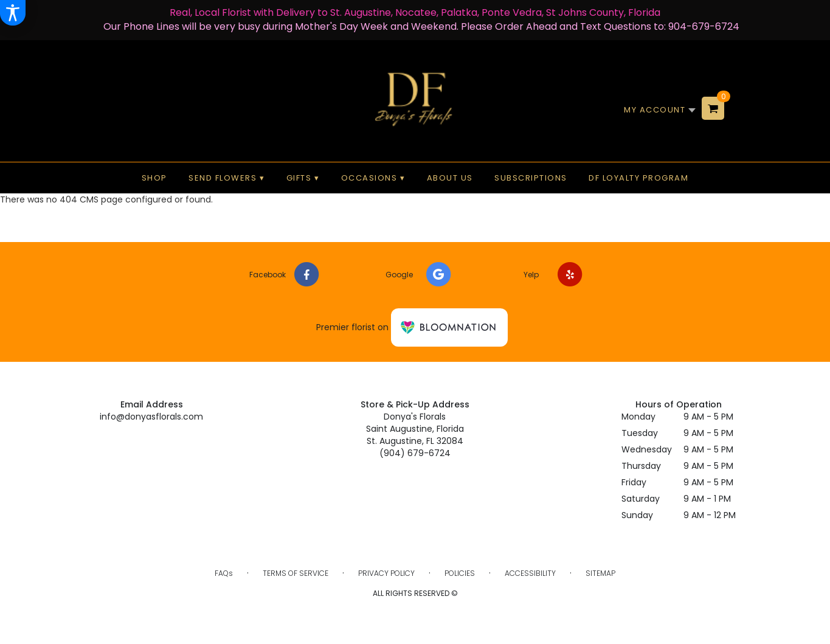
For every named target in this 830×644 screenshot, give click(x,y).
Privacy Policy (386, 573)
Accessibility (530, 573)
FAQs (224, 573)
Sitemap (600, 573)
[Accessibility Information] (13, 13)
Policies (460, 573)
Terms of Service (296, 573)
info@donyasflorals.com (151, 417)
